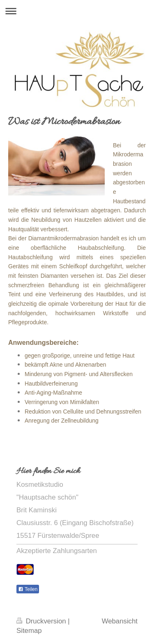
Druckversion (42, 621)
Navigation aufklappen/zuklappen (77, 11)
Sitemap (29, 631)
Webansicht (120, 621)
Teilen (28, 589)
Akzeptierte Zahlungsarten (57, 551)
